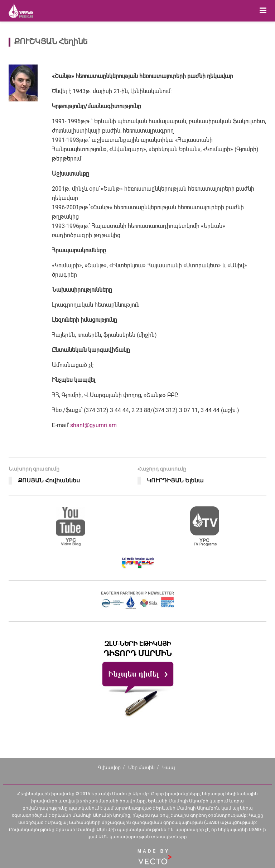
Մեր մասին (141, 767)
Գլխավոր (109, 767)
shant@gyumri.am (93, 425)
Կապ (169, 767)
